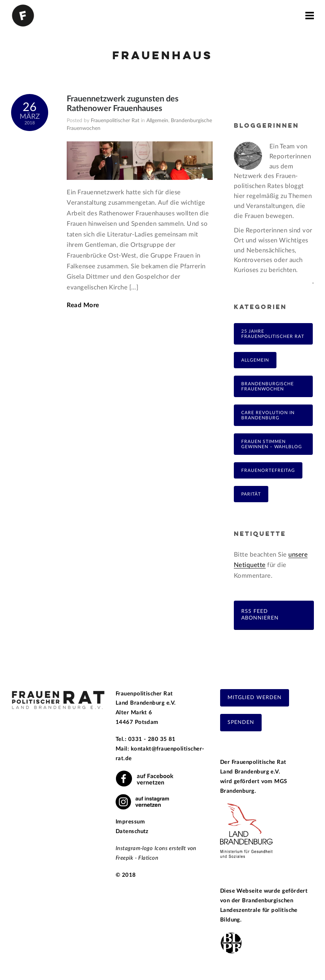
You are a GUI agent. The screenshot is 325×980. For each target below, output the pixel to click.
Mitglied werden (255, 698)
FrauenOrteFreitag (268, 470)
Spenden (241, 722)
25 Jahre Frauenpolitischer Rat (273, 334)
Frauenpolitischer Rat (115, 121)
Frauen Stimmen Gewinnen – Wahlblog (272, 444)
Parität (251, 494)
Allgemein (157, 121)
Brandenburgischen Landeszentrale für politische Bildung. (259, 910)
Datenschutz (132, 831)
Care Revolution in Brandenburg (268, 415)
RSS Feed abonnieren (260, 615)
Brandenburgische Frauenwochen (268, 386)
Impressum (130, 822)
